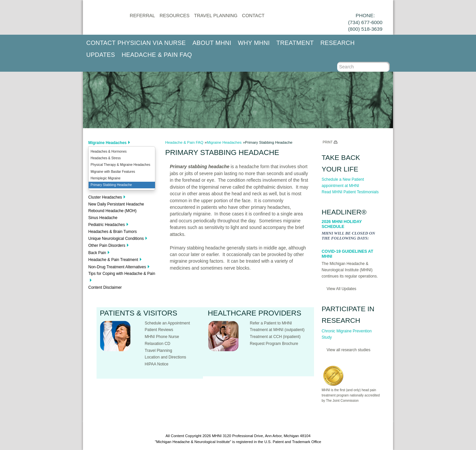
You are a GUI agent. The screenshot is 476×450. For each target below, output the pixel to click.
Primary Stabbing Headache (111, 185)
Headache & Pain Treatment (113, 260)
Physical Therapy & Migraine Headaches (120, 165)
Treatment (295, 43)
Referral (142, 16)
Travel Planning (216, 16)
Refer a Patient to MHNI (271, 323)
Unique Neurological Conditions (116, 239)
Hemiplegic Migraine (106, 178)
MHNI (217, 436)
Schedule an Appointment (167, 323)
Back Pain (97, 253)
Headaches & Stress (106, 158)
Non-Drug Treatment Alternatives (117, 267)
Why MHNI (254, 43)
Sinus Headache (103, 218)
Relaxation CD (158, 344)
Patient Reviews (159, 330)
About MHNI (212, 43)
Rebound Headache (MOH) (112, 211)
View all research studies (349, 350)
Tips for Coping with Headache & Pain (122, 274)
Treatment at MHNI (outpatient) (277, 330)
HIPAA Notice (157, 364)
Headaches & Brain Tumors (113, 232)
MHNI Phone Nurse (162, 337)
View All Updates (341, 289)
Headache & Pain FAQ (157, 55)
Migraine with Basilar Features (113, 172)
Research (337, 43)
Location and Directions (165, 357)
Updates (101, 55)
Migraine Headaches (107, 143)
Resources (175, 16)
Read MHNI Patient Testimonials (350, 192)
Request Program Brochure (274, 344)
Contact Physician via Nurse (136, 43)
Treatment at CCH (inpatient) (275, 337)
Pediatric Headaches (107, 225)
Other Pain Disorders (107, 245)
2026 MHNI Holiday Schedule (342, 224)
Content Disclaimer (105, 287)
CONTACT (253, 16)
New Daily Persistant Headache (116, 204)
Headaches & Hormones (109, 151)
